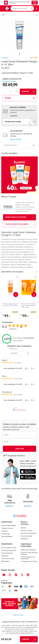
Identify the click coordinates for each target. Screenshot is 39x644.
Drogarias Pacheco (10, 81)
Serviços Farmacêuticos (29, 533)
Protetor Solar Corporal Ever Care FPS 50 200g (10, 305)
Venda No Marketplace (9, 526)
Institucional (7, 522)
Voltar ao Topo (19, 615)
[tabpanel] (19, 35)
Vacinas (23, 528)
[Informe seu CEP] (17, 145)
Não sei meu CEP (16, 139)
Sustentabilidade (7, 536)
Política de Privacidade (28, 550)
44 (6, 316)
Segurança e (29, 545)
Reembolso (5, 556)
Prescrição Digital (26, 536)
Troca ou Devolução (8, 559)
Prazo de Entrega (7, 553)
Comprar (28, 92)
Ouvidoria (4, 531)
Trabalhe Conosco (7, 528)
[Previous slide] (32, 272)
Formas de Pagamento (9, 550)
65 (25, 316)
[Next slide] (36, 272)
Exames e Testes (26, 531)
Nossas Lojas (6, 534)
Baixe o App (35, 3)
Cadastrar (20, 449)
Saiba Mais (14, 116)
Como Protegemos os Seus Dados (28, 558)
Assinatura (24, 539)
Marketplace (5, 561)
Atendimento (7, 544)
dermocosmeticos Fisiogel (20, 217)
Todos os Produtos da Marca (20, 224)
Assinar (20, 98)
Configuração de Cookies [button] (29, 561)
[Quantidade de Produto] (11, 92)
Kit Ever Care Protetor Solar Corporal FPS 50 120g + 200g (28, 306)
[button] (19, 35)
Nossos (29, 523)
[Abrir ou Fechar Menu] (2, 8)
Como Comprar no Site (9, 548)
